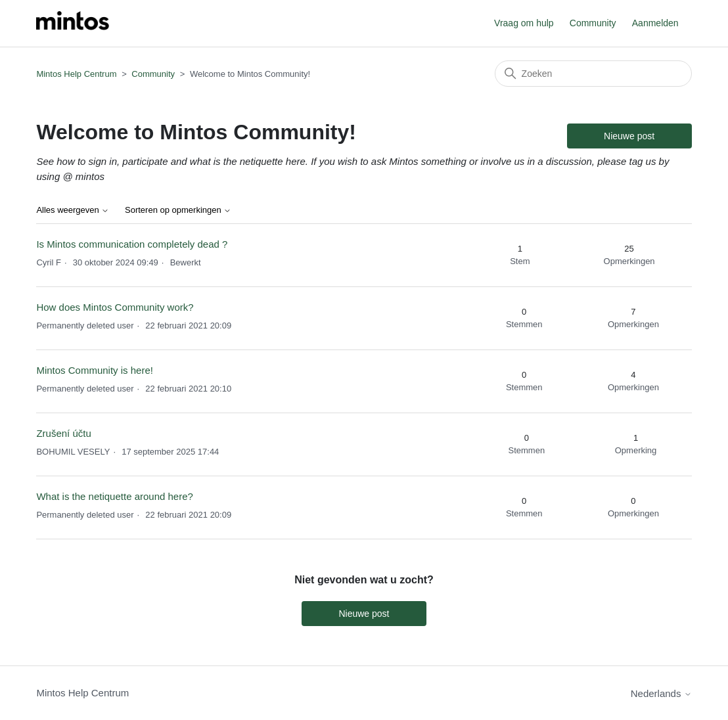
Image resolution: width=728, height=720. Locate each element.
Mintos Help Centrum (76, 74)
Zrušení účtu (63, 433)
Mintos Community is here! (95, 370)
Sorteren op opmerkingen (178, 210)
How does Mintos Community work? (115, 307)
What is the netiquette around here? (115, 496)
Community (593, 23)
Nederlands (661, 693)
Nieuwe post (629, 136)
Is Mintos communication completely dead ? (132, 244)
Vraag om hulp (524, 23)
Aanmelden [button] (655, 23)
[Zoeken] (593, 74)
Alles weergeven (73, 210)
